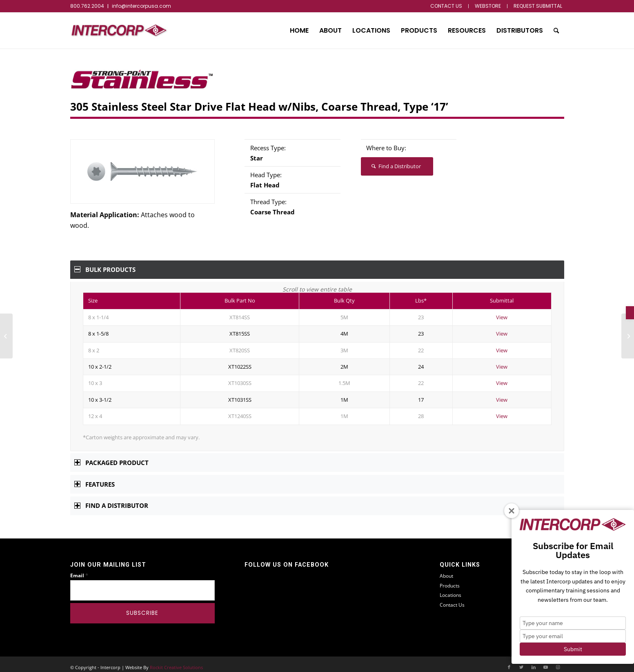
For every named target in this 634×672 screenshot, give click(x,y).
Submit (573, 649)
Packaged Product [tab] (112, 457)
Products (450, 580)
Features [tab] (95, 478)
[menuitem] (446, 6)
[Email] (143, 585)
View (502, 312)
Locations (450, 589)
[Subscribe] (143, 607)
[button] (630, 313)
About (446, 570)
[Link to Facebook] (509, 661)
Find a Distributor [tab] (111, 500)
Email (79, 570)
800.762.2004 (87, 6)
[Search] (556, 31)
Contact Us (452, 599)
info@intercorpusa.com (141, 6)
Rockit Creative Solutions (176, 662)
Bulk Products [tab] (105, 269)
